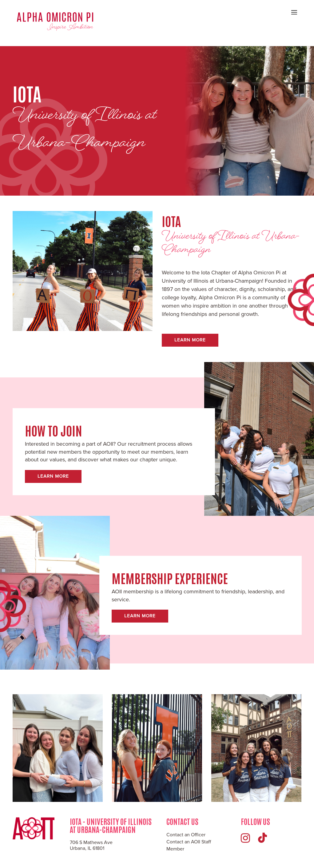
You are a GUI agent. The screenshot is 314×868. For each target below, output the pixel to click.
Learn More (190, 340)
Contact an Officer (186, 835)
